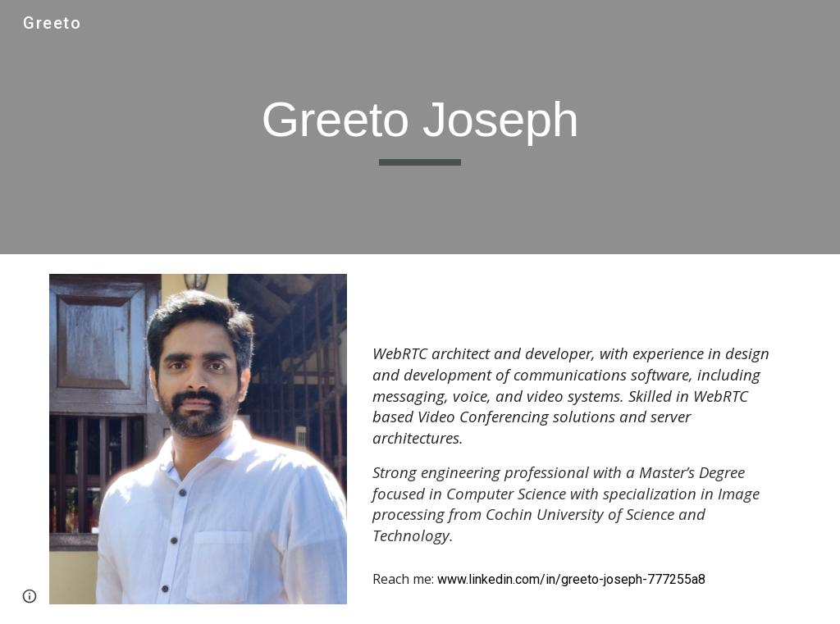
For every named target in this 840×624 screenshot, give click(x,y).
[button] (30, 596)
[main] (420, 127)
